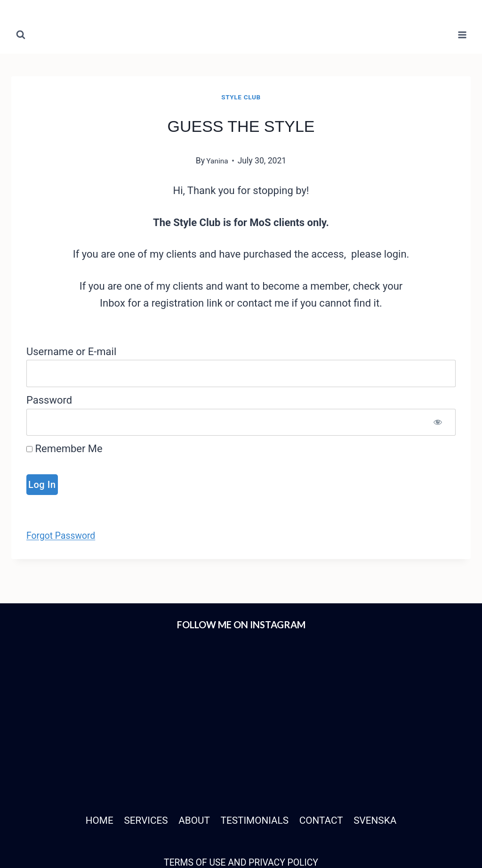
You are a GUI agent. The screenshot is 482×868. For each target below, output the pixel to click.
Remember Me (64, 449)
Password (49, 400)
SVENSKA (383, 739)
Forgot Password (65, 535)
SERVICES (140, 739)
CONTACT (326, 739)
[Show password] (438, 422)
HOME (91, 739)
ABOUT (191, 739)
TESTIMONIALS (255, 739)
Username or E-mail (71, 352)
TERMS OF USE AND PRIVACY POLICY (241, 781)
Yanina (217, 161)
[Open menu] (462, 35)
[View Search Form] (21, 35)
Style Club (241, 97)
